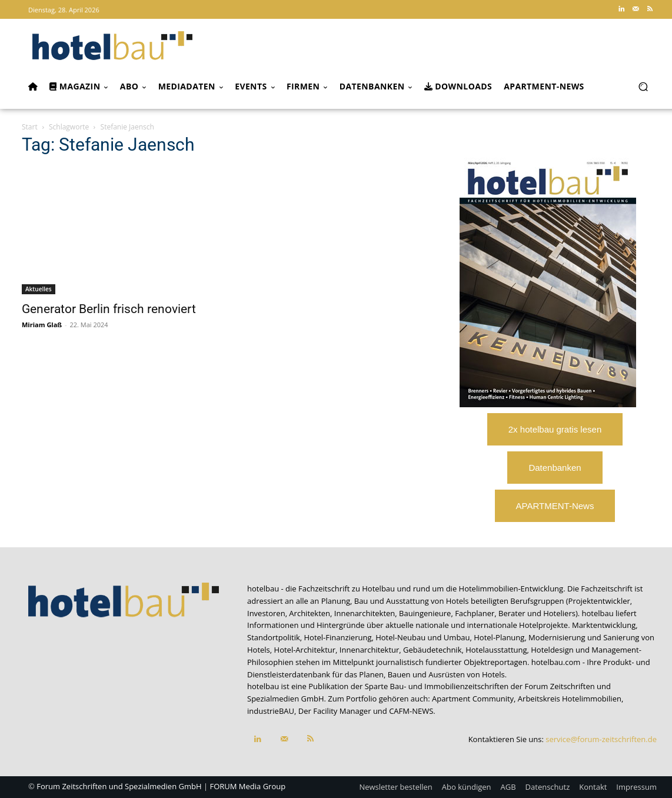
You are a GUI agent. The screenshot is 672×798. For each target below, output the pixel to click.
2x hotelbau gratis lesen (555, 429)
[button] (643, 87)
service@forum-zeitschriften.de (601, 739)
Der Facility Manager (335, 711)
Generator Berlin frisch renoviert (109, 309)
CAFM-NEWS (411, 711)
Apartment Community (473, 699)
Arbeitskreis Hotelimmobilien (570, 699)
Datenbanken (555, 468)
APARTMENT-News (555, 506)
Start (30, 127)
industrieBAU (271, 711)
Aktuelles (39, 289)
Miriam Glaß (42, 325)
